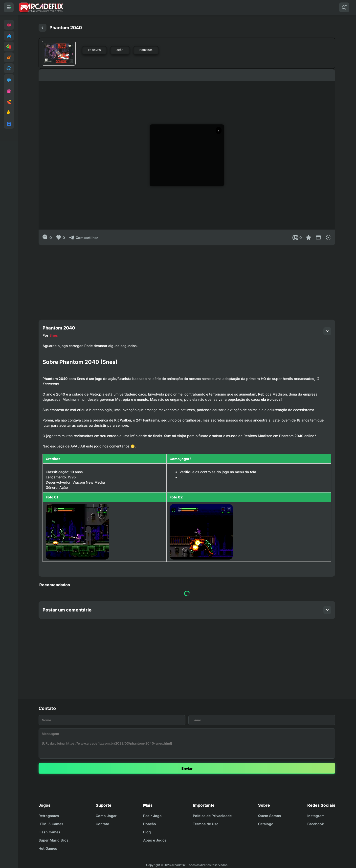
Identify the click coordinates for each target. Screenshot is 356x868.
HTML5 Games (51, 824)
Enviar (187, 768)
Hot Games (48, 848)
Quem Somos (270, 816)
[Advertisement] (187, 280)
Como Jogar (106, 816)
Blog (147, 832)
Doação (150, 824)
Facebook (316, 824)
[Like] (60, 237)
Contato (102, 824)
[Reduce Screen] (318, 237)
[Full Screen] (328, 237)
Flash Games (49, 832)
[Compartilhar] (83, 237)
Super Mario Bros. (54, 840)
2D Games (94, 50)
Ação (120, 50)
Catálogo (266, 824)
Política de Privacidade (212, 816)
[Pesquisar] (344, 7)
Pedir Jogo (152, 816)
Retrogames (49, 816)
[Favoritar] (309, 237)
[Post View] (297, 237)
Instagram (316, 816)
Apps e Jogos (155, 840)
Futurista (146, 50)
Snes (54, 335)
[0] (47, 237)
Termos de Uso (206, 824)
